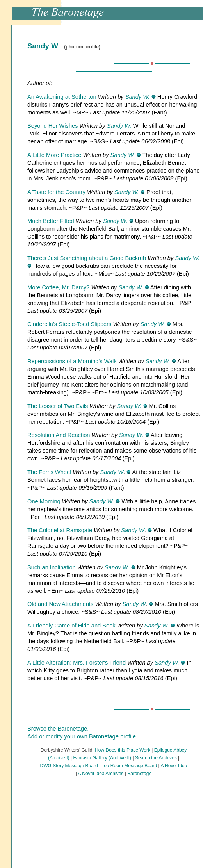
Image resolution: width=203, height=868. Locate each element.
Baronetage (139, 774)
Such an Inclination (52, 567)
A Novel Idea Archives (101, 774)
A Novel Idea (174, 766)
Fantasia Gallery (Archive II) (102, 758)
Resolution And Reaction (59, 435)
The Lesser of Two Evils (58, 406)
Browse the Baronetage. (58, 729)
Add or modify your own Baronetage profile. (82, 736)
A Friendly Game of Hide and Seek (71, 626)
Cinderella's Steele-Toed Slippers (69, 324)
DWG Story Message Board (69, 766)
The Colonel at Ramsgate (60, 530)
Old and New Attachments (60, 604)
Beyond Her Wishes (53, 126)
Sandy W (112, 472)
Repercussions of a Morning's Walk (72, 361)
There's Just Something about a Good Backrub (87, 258)
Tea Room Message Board (129, 766)
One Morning (44, 501)
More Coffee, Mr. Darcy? (58, 287)
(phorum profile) (82, 47)
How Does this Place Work (123, 750)
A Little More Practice (54, 155)
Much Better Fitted (51, 221)
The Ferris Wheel (49, 472)
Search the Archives (156, 758)
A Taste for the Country (56, 192)
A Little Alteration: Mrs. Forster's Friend (77, 663)
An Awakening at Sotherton (62, 97)
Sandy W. (138, 97)
